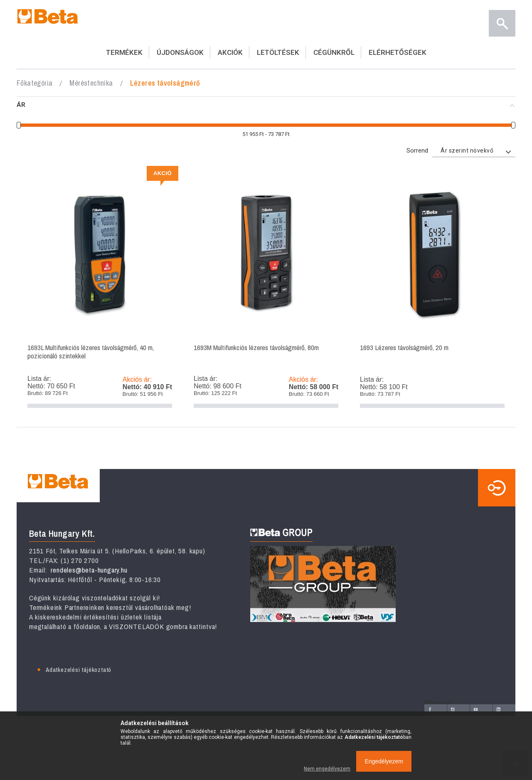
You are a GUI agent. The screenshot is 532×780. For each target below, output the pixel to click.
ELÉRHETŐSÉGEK (398, 52)
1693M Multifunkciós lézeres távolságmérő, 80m (266, 290)
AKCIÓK (230, 52)
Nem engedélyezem (327, 769)
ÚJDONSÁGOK (180, 52)
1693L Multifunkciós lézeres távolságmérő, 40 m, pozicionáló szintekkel (100, 290)
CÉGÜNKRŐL (334, 52)
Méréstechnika (91, 83)
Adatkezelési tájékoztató (79, 670)
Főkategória (34, 83)
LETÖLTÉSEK (278, 52)
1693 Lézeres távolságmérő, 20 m (432, 290)
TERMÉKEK (124, 52)
